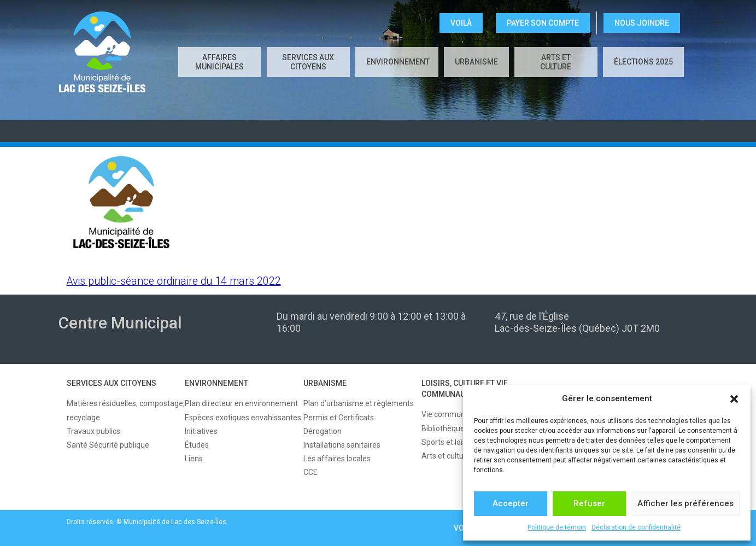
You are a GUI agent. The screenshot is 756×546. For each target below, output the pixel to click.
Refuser (589, 503)
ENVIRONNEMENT (398, 62)
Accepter (511, 503)
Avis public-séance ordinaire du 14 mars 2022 (174, 281)
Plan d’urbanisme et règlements (359, 403)
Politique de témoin (557, 527)
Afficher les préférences (685, 503)
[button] (734, 399)
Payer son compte (543, 23)
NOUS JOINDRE (642, 23)
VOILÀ (461, 23)
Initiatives (201, 431)
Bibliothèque (443, 428)
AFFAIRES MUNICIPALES (219, 62)
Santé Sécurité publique (108, 445)
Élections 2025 (643, 62)
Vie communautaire (456, 414)
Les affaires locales (337, 459)
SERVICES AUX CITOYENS (308, 62)
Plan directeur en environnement (241, 403)
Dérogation (323, 431)
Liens (194, 459)
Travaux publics (93, 431)
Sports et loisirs (448, 442)
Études (197, 445)
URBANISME (476, 62)
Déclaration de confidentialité (636, 527)
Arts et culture (556, 62)
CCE (310, 472)
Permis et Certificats (339, 418)
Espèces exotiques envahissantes (243, 418)
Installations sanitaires (342, 445)
